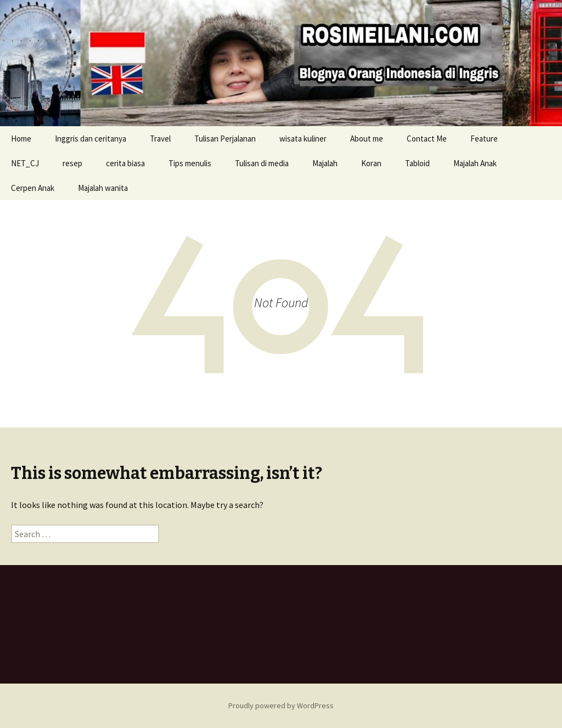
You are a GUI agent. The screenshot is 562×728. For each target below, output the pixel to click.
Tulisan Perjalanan (225, 139)
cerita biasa (125, 163)
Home (21, 139)
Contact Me (427, 139)
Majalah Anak (475, 163)
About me (367, 139)
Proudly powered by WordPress (281, 706)
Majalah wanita (103, 188)
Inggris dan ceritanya (91, 139)
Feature (484, 139)
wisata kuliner (303, 139)
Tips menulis (190, 163)
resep (72, 163)
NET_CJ (25, 163)
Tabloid (417, 163)
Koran (371, 163)
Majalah (325, 163)
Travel (160, 139)
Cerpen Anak (33, 188)
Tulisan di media (262, 163)
